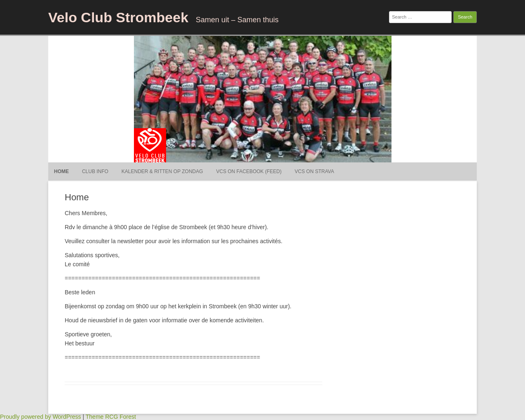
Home (61, 171)
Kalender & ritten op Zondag (162, 171)
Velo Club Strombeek (118, 17)
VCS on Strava (314, 171)
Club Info (95, 171)
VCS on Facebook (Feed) (249, 171)
